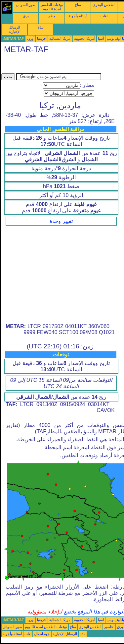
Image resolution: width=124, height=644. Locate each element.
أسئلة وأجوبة (78, 16)
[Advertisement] (54, 65)
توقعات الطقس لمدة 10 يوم (52, 7)
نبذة (41, 27)
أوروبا (30, 38)
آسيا (101, 38)
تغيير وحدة (61, 221)
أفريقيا (42, 38)
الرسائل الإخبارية (15, 29)
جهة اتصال (42, 634)
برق (26, 16)
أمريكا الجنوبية (85, 38)
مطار (52, 16)
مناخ (78, 5)
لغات (104, 16)
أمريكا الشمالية (60, 38)
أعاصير (109, 627)
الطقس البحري (104, 5)
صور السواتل (26, 5)
